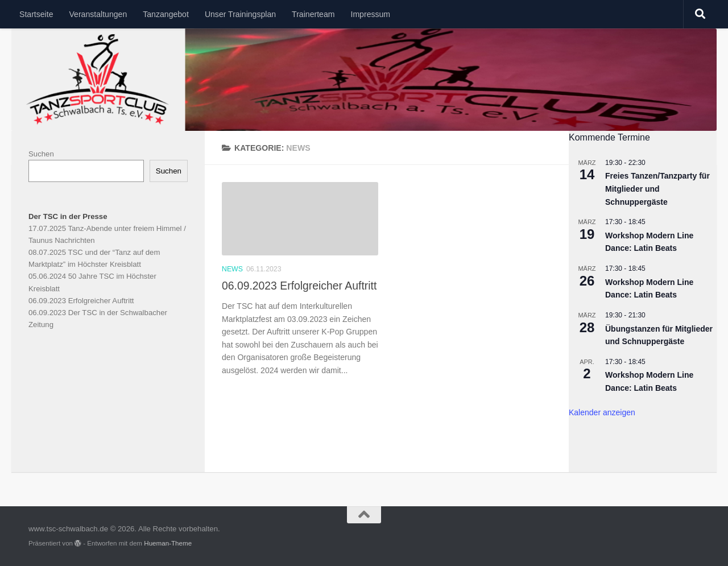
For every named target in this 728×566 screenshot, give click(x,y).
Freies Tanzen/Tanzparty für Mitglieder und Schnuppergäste (657, 189)
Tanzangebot (166, 14)
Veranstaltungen (98, 14)
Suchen (41, 154)
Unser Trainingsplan (240, 14)
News (232, 269)
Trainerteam (313, 14)
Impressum (370, 14)
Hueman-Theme (168, 543)
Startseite (36, 14)
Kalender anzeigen (602, 412)
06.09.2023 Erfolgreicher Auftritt (299, 286)
